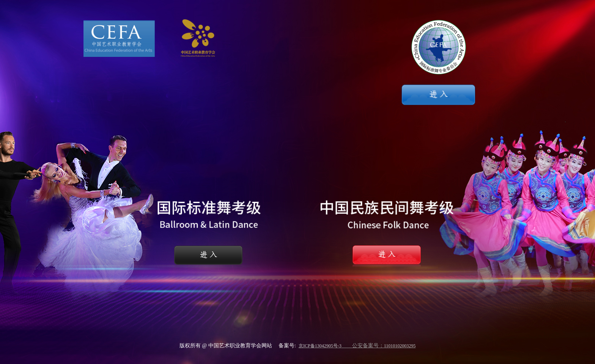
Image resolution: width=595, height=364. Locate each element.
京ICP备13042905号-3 (320, 346)
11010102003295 (400, 346)
